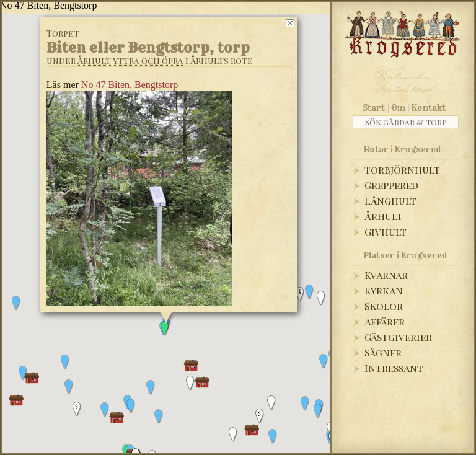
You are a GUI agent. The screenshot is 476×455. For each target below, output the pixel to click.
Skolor (384, 306)
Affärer (385, 321)
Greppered (391, 185)
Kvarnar (386, 275)
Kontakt (429, 108)
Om (398, 108)
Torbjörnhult (402, 170)
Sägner (383, 352)
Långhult (390, 201)
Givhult (386, 232)
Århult (384, 216)
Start (374, 108)
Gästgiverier (398, 337)
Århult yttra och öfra (130, 60)
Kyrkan (384, 290)
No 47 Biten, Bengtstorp (130, 85)
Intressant (394, 368)
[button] (309, 292)
